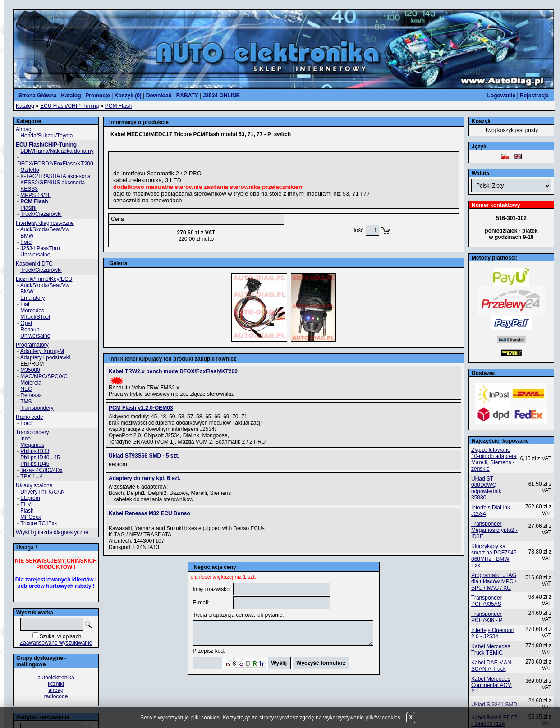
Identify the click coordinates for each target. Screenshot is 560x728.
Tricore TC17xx (39, 523)
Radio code (30, 417)
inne (25, 439)
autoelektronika (56, 678)
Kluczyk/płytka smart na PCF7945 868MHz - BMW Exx (494, 556)
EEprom (30, 498)
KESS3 (29, 189)
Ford (26, 242)
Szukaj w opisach (61, 636)
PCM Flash (118, 106)
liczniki (56, 684)
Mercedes (32, 311)
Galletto (30, 170)
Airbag (24, 129)
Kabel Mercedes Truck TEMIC (491, 650)
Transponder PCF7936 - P (487, 617)
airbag (56, 690)
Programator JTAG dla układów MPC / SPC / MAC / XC (494, 581)
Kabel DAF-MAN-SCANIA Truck (492, 666)
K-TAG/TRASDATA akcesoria (55, 176)
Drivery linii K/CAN (43, 492)
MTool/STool (35, 317)
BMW (27, 236)
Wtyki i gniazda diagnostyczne (52, 532)
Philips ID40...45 (40, 458)
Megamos (32, 445)
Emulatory (32, 298)
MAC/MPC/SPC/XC (44, 376)
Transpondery (37, 408)
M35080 (30, 370)
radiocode (56, 696)
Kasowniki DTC (34, 264)
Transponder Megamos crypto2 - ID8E (494, 530)
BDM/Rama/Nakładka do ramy (57, 151)
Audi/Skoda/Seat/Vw (45, 229)
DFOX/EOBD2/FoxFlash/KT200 (55, 164)
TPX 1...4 (32, 476)
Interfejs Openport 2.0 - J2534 (493, 633)
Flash (27, 511)
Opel (26, 323)
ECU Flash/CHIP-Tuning (69, 106)
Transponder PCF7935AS (487, 601)
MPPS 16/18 (35, 195)
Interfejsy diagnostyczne (45, 223)
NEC (26, 389)
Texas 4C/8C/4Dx (41, 470)
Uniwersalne (35, 255)
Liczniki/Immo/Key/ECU (44, 279)
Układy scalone (34, 485)
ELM (26, 504)
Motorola (31, 383)
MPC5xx (30, 517)
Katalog (25, 106)
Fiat (25, 304)
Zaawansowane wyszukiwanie (56, 643)
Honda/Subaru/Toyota (46, 136)
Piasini (28, 208)
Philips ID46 (35, 464)
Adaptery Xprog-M (42, 351)
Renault (30, 330)
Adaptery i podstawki (45, 357)
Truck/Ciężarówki (41, 214)
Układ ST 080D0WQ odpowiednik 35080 (486, 488)
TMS (26, 402)
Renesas (31, 395)
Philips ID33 (35, 451)
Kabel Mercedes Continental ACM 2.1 (491, 685)
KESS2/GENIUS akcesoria (53, 183)
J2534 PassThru (40, 248)
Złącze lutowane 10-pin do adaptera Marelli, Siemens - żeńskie (494, 459)
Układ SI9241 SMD (494, 705)
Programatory (32, 345)
